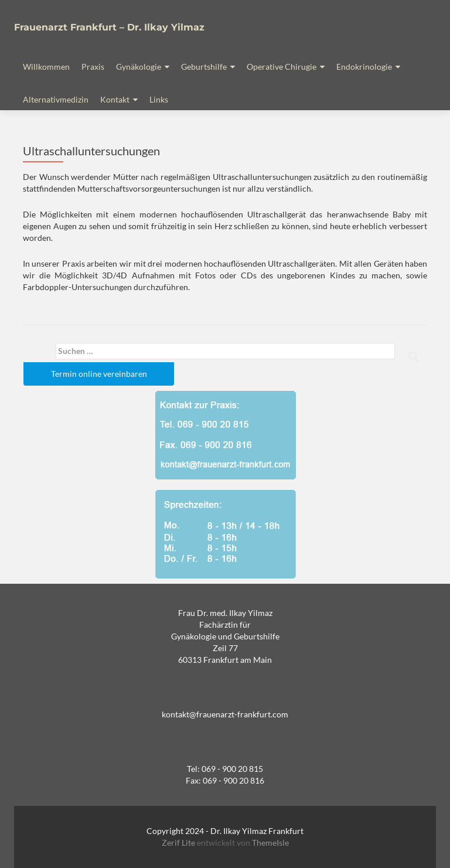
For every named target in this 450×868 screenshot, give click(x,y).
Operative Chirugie (282, 67)
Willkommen (46, 67)
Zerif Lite (179, 843)
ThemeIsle (270, 843)
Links (159, 99)
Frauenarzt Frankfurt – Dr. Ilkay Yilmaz (109, 27)
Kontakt (115, 99)
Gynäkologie (139, 67)
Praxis (93, 67)
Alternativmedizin (56, 99)
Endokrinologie (364, 67)
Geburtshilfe (204, 67)
